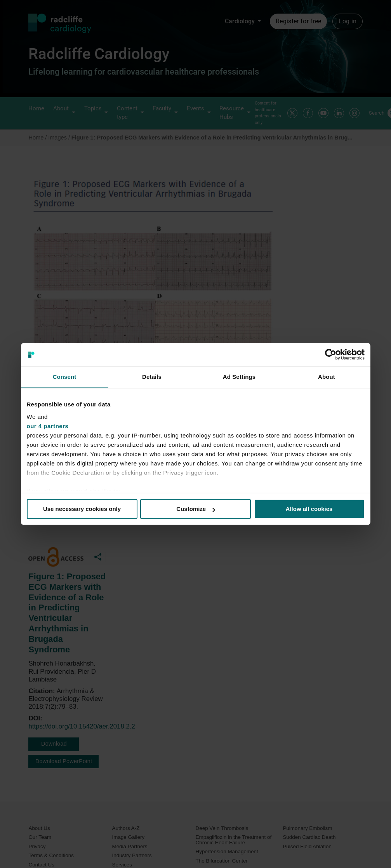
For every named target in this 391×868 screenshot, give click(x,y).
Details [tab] (152, 377)
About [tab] (327, 377)
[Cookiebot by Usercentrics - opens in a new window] (331, 354)
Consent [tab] (65, 377)
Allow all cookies (309, 509)
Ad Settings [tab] (239, 377)
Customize (196, 509)
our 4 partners (48, 426)
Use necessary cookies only (82, 509)
